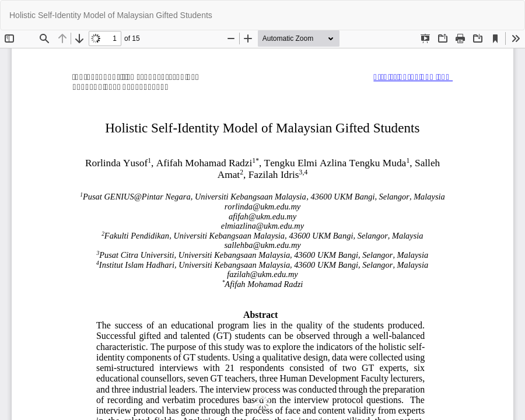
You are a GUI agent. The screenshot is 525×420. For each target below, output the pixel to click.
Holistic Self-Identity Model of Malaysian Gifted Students (111, 15)
